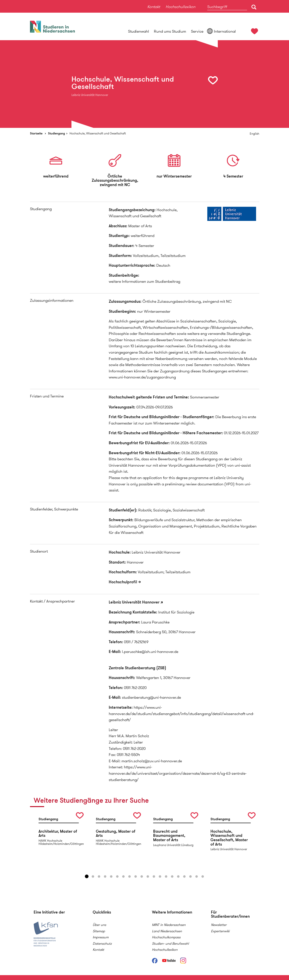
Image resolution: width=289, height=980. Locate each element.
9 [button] (136, 876)
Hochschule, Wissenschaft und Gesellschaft (98, 133)
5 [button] (111, 876)
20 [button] (203, 876)
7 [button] (123, 876)
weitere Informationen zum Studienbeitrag (144, 281)
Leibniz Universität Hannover (134, 602)
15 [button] (172, 876)
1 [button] (87, 876)
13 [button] (160, 876)
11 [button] (148, 876)
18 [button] (190, 876)
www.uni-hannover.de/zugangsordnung (142, 377)
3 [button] (99, 876)
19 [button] (197, 876)
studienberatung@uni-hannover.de (151, 697)
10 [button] (142, 876)
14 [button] (166, 876)
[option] (144, 84)
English (254, 134)
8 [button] (130, 876)
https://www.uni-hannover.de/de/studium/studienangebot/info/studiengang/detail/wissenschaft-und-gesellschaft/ (181, 714)
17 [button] (184, 876)
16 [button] (178, 876)
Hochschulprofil (123, 582)
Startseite (36, 133)
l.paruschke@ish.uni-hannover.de (150, 652)
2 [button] (93, 876)
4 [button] (105, 876)
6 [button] (117, 876)
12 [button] (154, 876)
